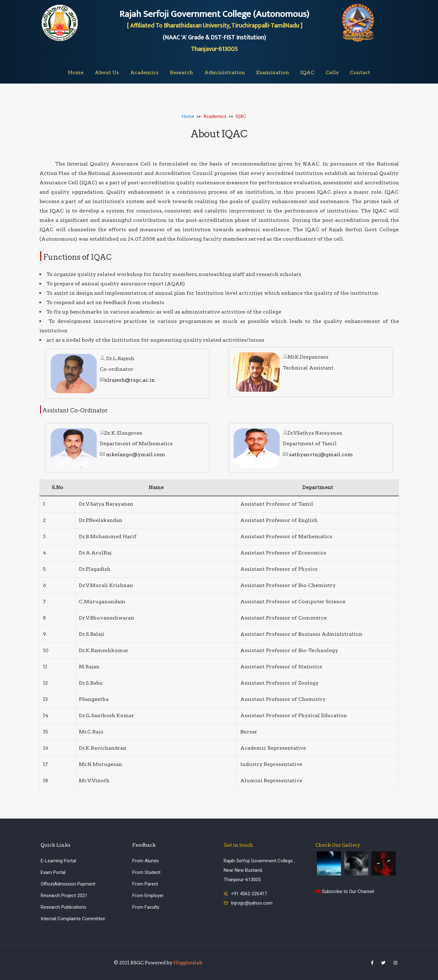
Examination (273, 72)
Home (76, 72)
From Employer (148, 896)
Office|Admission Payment (68, 884)
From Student (146, 872)
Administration (225, 72)
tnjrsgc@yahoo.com (252, 903)
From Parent (145, 884)
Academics (144, 72)
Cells (332, 72)
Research (181, 72)
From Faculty (146, 907)
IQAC (307, 72)
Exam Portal (53, 872)
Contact (360, 72)
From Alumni (145, 861)
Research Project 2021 (64, 896)
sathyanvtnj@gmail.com (318, 454)
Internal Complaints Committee (73, 919)
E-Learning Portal (58, 861)
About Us (107, 72)
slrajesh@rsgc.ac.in (127, 380)
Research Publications (64, 907)
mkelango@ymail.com (132, 454)
